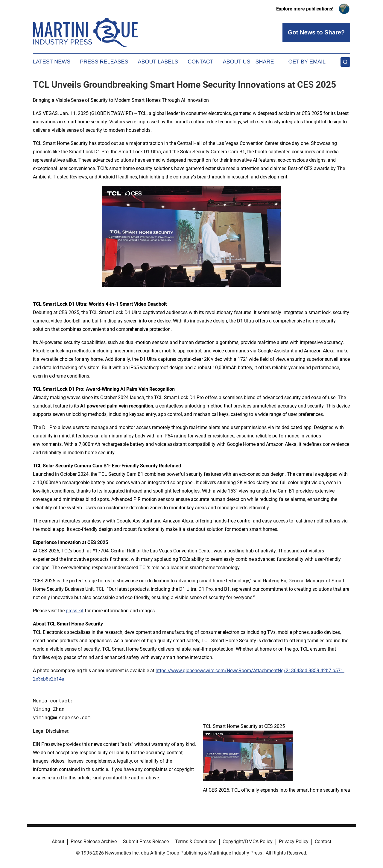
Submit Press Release (146, 842)
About (58, 842)
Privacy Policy (294, 842)
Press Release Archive (94, 842)
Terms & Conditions (196, 842)
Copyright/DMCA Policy (248, 842)
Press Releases (104, 62)
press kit (75, 611)
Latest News (52, 62)
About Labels (158, 62)
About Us (237, 62)
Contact (200, 62)
